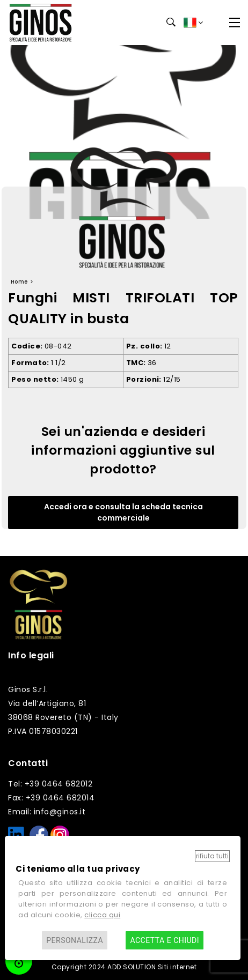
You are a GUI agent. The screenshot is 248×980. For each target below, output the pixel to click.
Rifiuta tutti (212, 856)
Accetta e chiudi (165, 940)
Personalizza (75, 940)
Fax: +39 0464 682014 (51, 798)
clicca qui (102, 915)
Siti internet (177, 967)
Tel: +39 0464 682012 (50, 784)
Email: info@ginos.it (47, 812)
